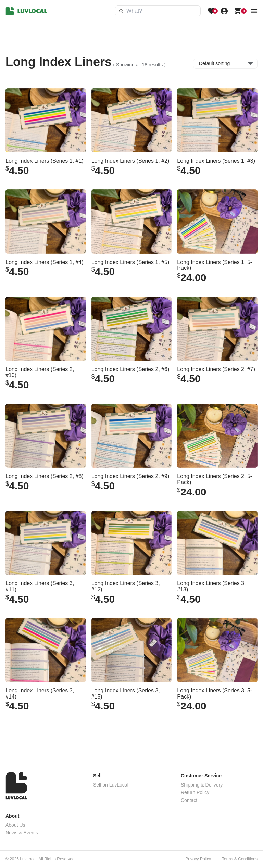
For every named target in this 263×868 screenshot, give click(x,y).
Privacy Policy (198, 859)
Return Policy (195, 792)
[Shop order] (225, 64)
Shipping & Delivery (202, 785)
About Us (15, 825)
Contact (189, 800)
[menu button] (254, 11)
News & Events (22, 833)
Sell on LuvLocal (111, 785)
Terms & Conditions (240, 859)
